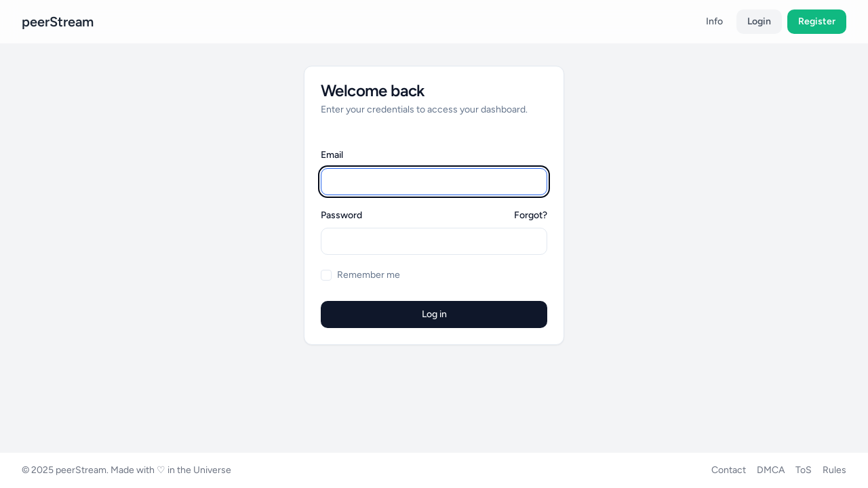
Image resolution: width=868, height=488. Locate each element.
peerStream (58, 22)
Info (714, 21)
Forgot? (531, 215)
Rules (834, 470)
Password (341, 216)
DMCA (771, 470)
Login (759, 21)
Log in (434, 314)
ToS (804, 470)
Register (817, 21)
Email (332, 155)
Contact (729, 470)
